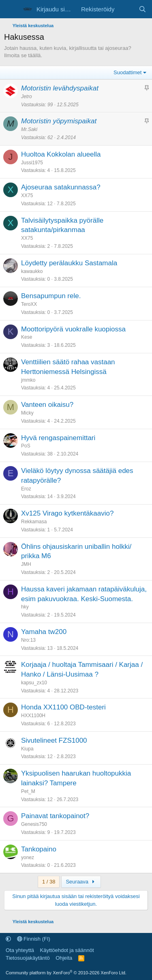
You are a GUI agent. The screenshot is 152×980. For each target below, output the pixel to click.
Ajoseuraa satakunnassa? (61, 187)
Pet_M (28, 791)
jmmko (28, 380)
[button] (8, 939)
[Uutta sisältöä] (126, 9)
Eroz (26, 489)
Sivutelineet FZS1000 (54, 740)
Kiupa (27, 749)
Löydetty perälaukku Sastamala (69, 263)
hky (25, 607)
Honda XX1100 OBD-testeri (63, 707)
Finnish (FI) (34, 939)
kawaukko (32, 271)
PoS (26, 446)
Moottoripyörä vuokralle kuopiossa (73, 329)
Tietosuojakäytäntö (28, 958)
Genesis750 (34, 824)
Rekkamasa (34, 522)
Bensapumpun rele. (51, 296)
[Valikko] (11, 9)
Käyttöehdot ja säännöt (67, 950)
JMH (26, 564)
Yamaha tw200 (44, 632)
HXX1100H (33, 716)
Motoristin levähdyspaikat (60, 88)
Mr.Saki (29, 129)
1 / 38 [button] (49, 882)
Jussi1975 (32, 163)
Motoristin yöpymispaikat (59, 121)
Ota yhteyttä (20, 950)
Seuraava (81, 882)
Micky (27, 413)
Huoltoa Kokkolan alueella (61, 154)
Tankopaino (39, 849)
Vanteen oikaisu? (47, 405)
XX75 (27, 196)
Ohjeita (64, 958)
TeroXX (29, 304)
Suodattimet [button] (127, 72)
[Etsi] (142, 9)
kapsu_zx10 (34, 683)
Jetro (27, 97)
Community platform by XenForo (66, 973)
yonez (28, 857)
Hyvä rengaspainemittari (58, 438)
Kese (27, 337)
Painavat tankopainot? (55, 816)
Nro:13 (28, 640)
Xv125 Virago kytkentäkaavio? (67, 513)
